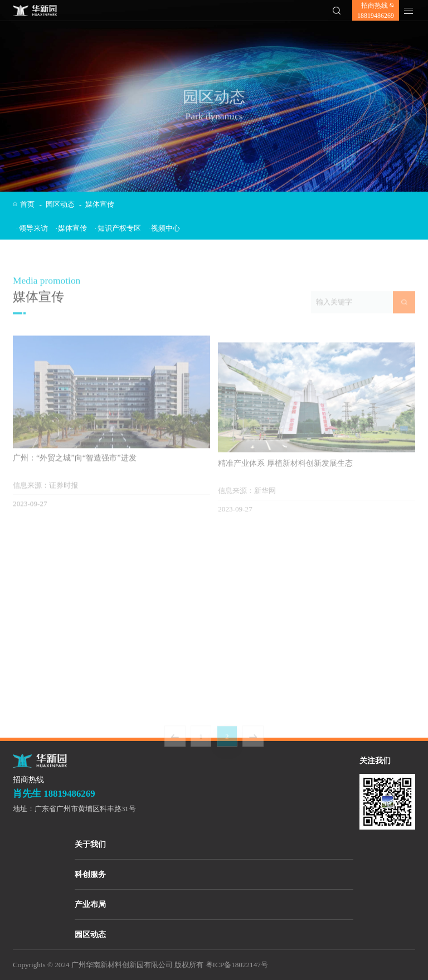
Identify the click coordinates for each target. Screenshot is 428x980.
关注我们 (375, 761)
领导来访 (32, 228)
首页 (31, 204)
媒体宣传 (100, 204)
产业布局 (90, 905)
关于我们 (90, 844)
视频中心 (164, 228)
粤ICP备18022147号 (237, 965)
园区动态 (64, 204)
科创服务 (90, 874)
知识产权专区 (118, 228)
